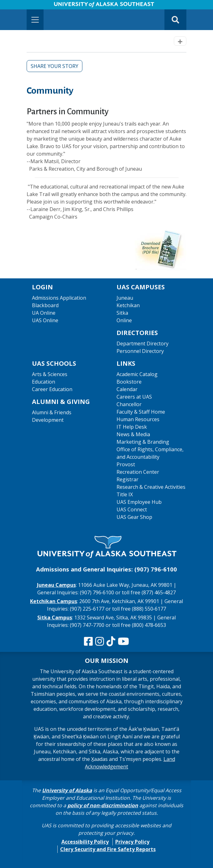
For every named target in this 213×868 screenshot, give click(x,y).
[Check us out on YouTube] (123, 642)
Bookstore (129, 382)
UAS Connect (132, 509)
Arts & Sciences (50, 374)
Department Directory (143, 344)
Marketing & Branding (143, 442)
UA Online (44, 313)
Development (48, 420)
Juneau (125, 298)
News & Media (133, 434)
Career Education (52, 389)
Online (124, 320)
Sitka (122, 313)
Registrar (127, 479)
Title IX (125, 494)
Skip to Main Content (29, 6)
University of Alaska (67, 790)
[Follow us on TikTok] (111, 642)
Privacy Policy (132, 842)
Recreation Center (138, 472)
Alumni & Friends (52, 412)
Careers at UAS (134, 397)
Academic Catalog (137, 374)
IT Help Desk (132, 427)
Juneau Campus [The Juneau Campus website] (56, 585)
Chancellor (129, 404)
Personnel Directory (140, 351)
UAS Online (45, 320)
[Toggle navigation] (35, 20)
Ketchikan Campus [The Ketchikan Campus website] (54, 601)
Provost (126, 464)
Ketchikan (128, 305)
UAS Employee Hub (139, 502)
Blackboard (45, 305)
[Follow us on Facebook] (88, 642)
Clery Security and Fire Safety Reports (108, 849)
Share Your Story (55, 66)
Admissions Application (59, 298)
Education (44, 382)
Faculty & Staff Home (141, 412)
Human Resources (138, 419)
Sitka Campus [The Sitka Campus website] (55, 617)
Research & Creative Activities (151, 487)
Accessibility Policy (85, 842)
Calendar (127, 389)
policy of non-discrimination (103, 805)
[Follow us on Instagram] (100, 642)
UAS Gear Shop (134, 517)
